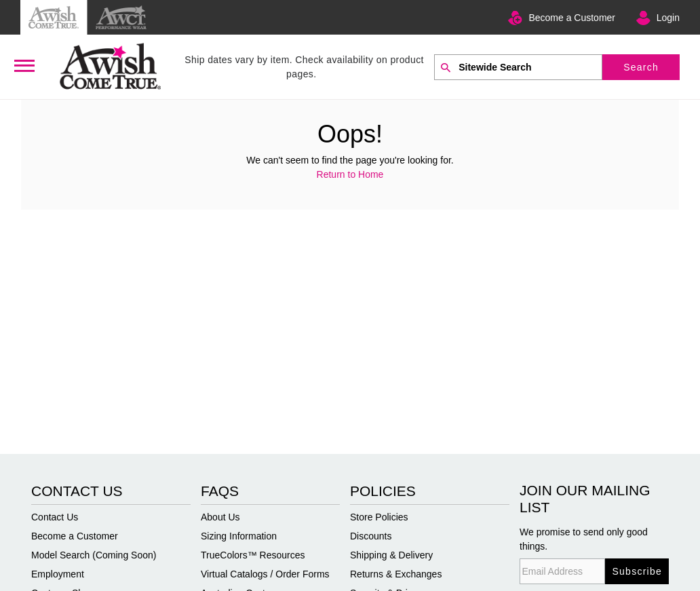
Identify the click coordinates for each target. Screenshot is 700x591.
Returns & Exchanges (396, 574)
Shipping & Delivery (391, 555)
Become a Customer (572, 18)
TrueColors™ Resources (253, 555)
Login (668, 18)
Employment (58, 574)
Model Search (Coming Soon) (94, 555)
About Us (220, 517)
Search (641, 67)
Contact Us (55, 517)
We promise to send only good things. (584, 539)
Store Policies (379, 517)
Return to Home (350, 174)
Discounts (371, 536)
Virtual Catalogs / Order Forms (265, 574)
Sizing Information (239, 536)
